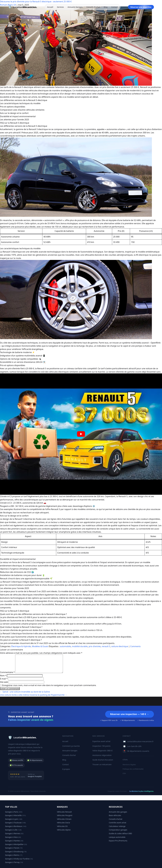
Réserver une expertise (141, 7)
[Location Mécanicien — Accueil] (23, 7)
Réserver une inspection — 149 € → (130, 714)
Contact (115, 7)
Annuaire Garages (75, 7)
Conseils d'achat (93, 7)
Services (60, 7)
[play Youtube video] (81, 434)
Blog (106, 7)
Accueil (50, 7)
